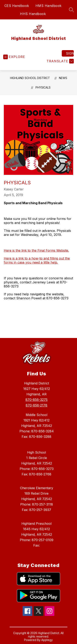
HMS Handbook (49, 6)
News (63, 78)
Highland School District (30, 78)
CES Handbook (17, 6)
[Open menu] (14, 57)
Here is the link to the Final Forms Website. (36, 250)
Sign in (70, 53)
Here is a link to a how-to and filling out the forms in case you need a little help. (37, 260)
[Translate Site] (60, 61)
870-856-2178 (36, 405)
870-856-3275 (36, 400)
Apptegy (47, 640)
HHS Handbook (33, 14)
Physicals (43, 87)
